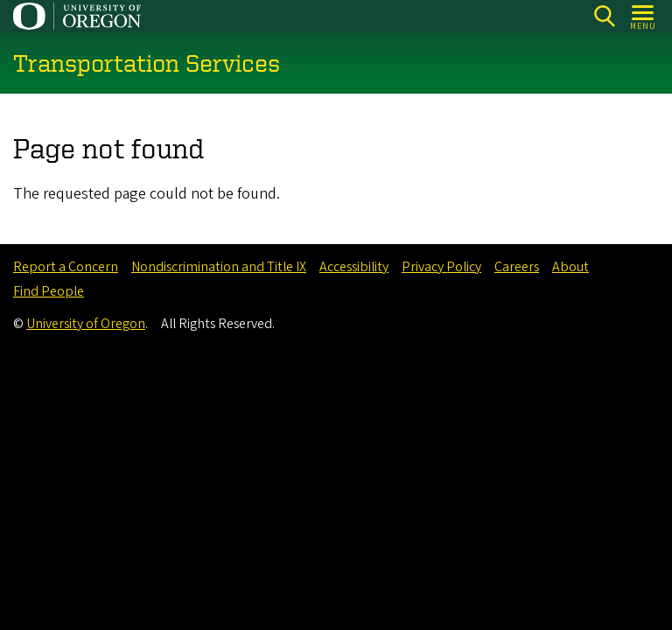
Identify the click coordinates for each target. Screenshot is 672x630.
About (570, 267)
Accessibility (354, 267)
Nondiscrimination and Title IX (219, 267)
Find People (49, 291)
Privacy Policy (441, 267)
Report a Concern (66, 267)
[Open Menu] (644, 16)
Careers (517, 267)
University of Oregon (86, 324)
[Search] (604, 16)
